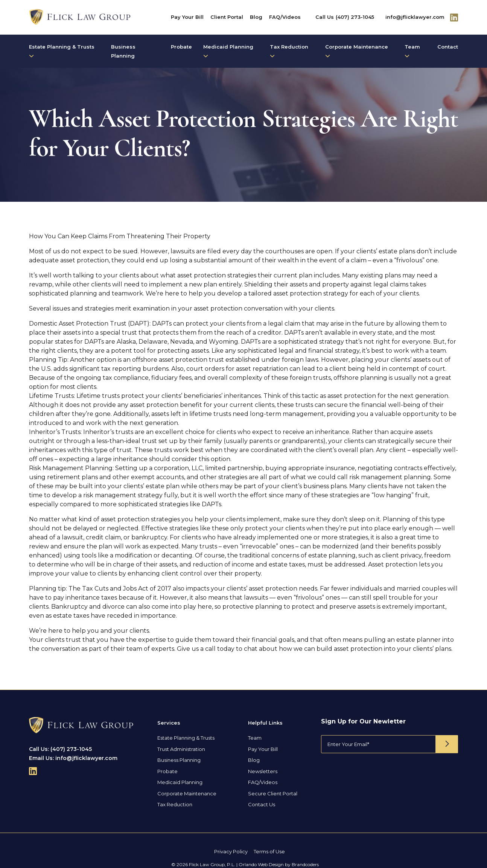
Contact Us (262, 804)
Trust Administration (181, 749)
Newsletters (263, 771)
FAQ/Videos (285, 17)
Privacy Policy (231, 851)
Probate (181, 47)
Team (412, 51)
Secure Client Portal (273, 793)
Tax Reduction (289, 51)
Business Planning (123, 51)
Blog (256, 17)
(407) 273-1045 (355, 17)
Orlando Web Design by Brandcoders (279, 864)
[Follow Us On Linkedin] (454, 17)
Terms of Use (269, 851)
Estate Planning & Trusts (62, 51)
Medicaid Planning (228, 51)
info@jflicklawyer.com (415, 17)
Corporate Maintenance (357, 51)
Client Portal (227, 17)
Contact (448, 47)
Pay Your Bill (187, 17)
